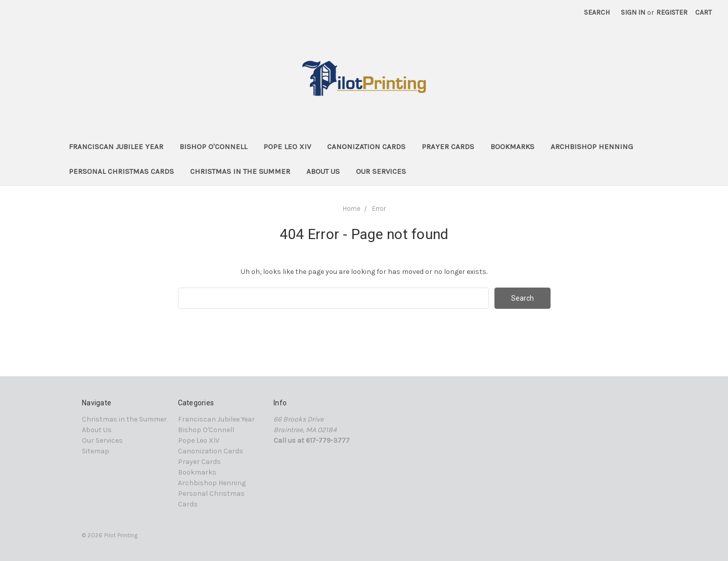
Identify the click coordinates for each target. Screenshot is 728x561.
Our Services (381, 171)
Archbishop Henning (592, 147)
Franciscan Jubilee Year (116, 147)
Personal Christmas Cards (121, 171)
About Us (323, 171)
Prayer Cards (448, 147)
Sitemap (96, 451)
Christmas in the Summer (240, 171)
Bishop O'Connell (213, 147)
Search (597, 12)
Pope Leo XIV (287, 147)
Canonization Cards (366, 147)
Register (672, 12)
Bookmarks (512, 147)
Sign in (633, 12)
